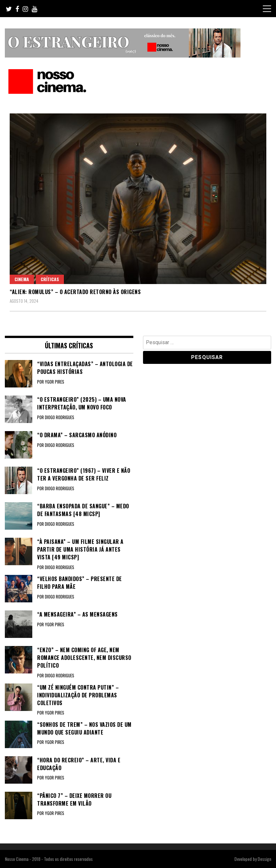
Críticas (50, 279)
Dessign (264, 859)
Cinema (22, 279)
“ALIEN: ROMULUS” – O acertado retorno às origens (75, 292)
